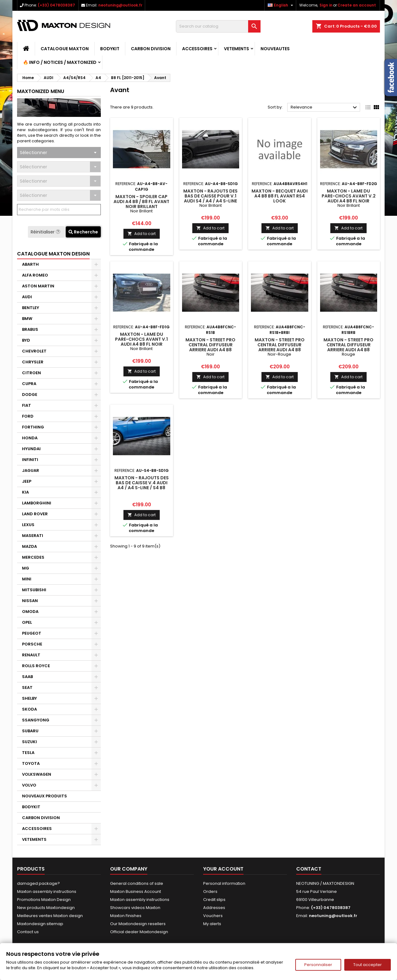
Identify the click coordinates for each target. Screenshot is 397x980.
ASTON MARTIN (38, 286)
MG (26, 568)
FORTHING (33, 427)
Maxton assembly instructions (47, 891)
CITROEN (31, 373)
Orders (210, 891)
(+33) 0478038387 (56, 5)
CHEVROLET (34, 351)
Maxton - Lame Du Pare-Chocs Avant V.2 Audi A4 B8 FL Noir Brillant (349, 198)
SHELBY (29, 698)
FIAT (27, 405)
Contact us (28, 932)
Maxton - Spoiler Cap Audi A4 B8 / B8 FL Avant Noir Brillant (141, 202)
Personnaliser (318, 965)
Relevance (325, 108)
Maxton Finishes (126, 916)
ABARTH (30, 264)
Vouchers (213, 916)
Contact (309, 869)
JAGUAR (31, 470)
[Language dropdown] (281, 5)
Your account (223, 869)
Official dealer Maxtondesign (139, 932)
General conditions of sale (137, 883)
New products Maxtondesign (46, 908)
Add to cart (142, 234)
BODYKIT (110, 49)
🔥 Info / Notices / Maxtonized (60, 62)
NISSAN (30, 601)
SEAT (27, 687)
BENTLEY (31, 308)
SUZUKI (29, 742)
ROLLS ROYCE (36, 666)
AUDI (27, 297)
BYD (26, 340)
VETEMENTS (236, 49)
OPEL (27, 622)
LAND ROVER (35, 514)
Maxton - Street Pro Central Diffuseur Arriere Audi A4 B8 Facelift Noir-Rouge (280, 347)
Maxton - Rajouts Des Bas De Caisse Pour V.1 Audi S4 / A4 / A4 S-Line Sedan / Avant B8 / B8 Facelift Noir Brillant (210, 201)
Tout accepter (368, 965)
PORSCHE (32, 644)
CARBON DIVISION (151, 49)
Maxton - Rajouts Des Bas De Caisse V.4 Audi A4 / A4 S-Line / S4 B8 (142, 483)
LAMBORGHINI (37, 503)
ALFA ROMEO (35, 275)
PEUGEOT (32, 633)
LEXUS (28, 525)
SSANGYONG (36, 720)
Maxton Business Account (136, 891)
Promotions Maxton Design (44, 900)
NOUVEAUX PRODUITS (45, 796)
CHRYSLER (33, 362)
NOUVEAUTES (275, 49)
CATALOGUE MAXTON (65, 49)
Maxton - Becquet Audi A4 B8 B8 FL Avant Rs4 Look (280, 196)
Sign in (326, 5)
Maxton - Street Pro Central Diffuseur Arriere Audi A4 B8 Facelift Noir (210, 347)
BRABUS (30, 329)
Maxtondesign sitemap (40, 924)
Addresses (214, 908)
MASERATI (33, 536)
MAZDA (29, 546)
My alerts (212, 924)
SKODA (29, 709)
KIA (25, 492)
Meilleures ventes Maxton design (50, 916)
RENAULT (31, 655)
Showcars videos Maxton (135, 908)
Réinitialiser (46, 232)
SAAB (27, 677)
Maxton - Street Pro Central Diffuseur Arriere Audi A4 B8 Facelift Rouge (348, 347)
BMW (27, 319)
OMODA (30, 612)
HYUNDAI (31, 449)
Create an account (357, 5)
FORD (28, 416)
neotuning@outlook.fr (120, 5)
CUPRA (29, 384)
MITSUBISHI (34, 590)
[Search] (218, 26)
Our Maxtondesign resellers (138, 924)
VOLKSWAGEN (37, 774)
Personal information (224, 883)
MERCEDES (33, 557)
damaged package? (38, 883)
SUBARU (30, 731)
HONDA (30, 438)
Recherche (83, 232)
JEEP (27, 481)
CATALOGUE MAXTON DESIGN (53, 254)
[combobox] (59, 153)
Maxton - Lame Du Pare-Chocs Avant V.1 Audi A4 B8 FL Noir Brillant (141, 342)
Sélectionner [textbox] (33, 153)
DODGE (30, 395)
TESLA (28, 753)
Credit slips (214, 900)
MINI (27, 579)
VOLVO (29, 785)
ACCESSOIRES (197, 49)
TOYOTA (31, 763)
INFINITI (30, 460)
